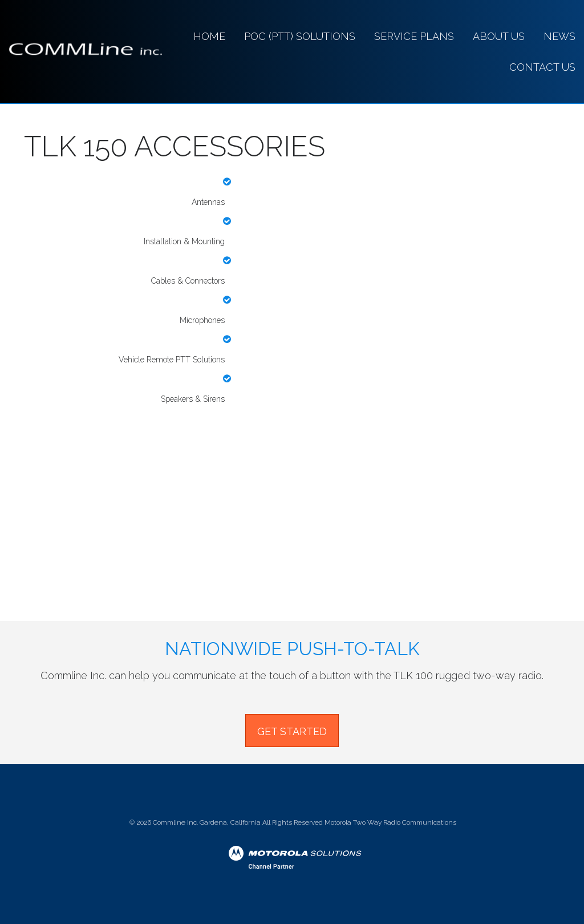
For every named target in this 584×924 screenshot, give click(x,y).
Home (209, 36)
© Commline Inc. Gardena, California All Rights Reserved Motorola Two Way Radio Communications (292, 822)
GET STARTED (292, 731)
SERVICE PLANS (414, 36)
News (559, 36)
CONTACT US (542, 67)
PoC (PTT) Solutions (300, 36)
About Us (499, 36)
